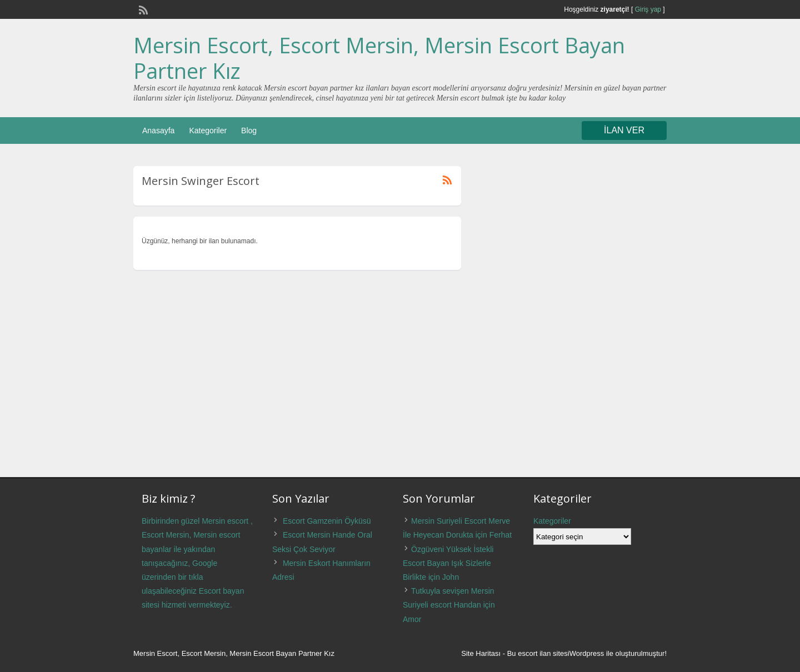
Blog (249, 131)
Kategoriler (208, 131)
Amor (412, 619)
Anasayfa (158, 131)
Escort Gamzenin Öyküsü (327, 521)
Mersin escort (225, 521)
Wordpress (587, 653)
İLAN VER (624, 130)
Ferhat (501, 535)
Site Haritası (481, 653)
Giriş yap (648, 9)
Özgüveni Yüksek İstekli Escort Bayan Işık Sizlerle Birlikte (448, 563)
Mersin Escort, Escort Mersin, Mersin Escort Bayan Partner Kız (379, 58)
